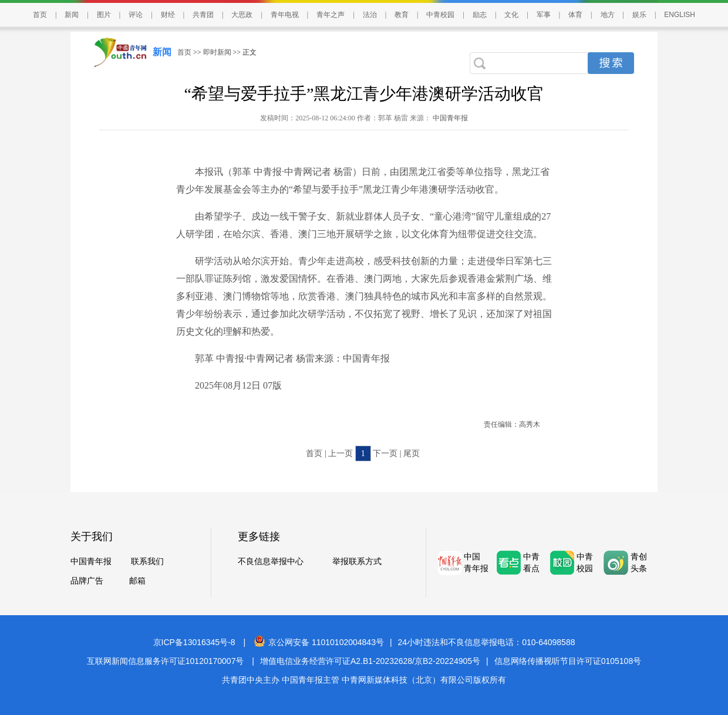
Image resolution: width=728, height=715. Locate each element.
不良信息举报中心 (271, 561)
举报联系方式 (357, 561)
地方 (608, 15)
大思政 (242, 15)
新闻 (72, 15)
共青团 (203, 15)
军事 (544, 15)
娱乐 (639, 15)
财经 (168, 15)
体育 (575, 15)
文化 (511, 15)
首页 (40, 15)
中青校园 (440, 15)
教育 (402, 15)
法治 (370, 15)
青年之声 (331, 15)
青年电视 (285, 15)
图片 (104, 15)
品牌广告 (87, 581)
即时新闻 (217, 52)
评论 (136, 15)
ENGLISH (680, 15)
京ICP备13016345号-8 (194, 642)
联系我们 (147, 561)
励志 (480, 15)
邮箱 (137, 581)
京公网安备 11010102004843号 (319, 642)
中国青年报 (449, 118)
